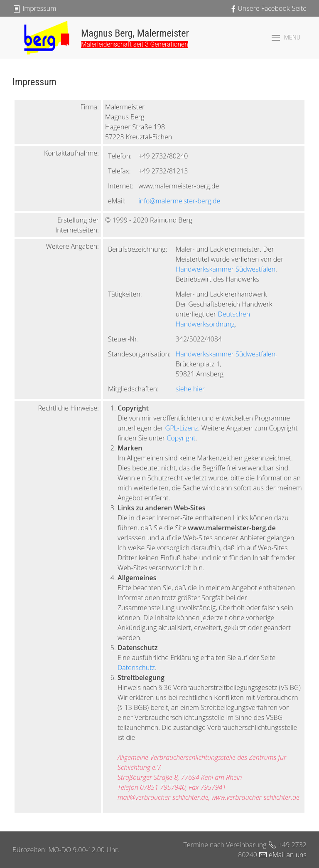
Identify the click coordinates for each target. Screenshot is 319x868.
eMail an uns (283, 855)
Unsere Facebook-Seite (268, 8)
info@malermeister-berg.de (179, 201)
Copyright (181, 438)
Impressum (34, 8)
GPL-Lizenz (182, 428)
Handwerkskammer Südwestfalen (226, 269)
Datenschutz (136, 668)
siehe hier (190, 389)
